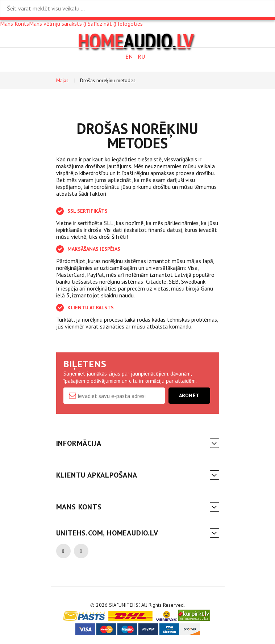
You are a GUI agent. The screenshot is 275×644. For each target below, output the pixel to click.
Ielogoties (130, 24)
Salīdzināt (102, 24)
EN (129, 57)
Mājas (62, 80)
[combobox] (137, 9)
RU (141, 57)
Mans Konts (14, 24)
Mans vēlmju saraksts (58, 24)
